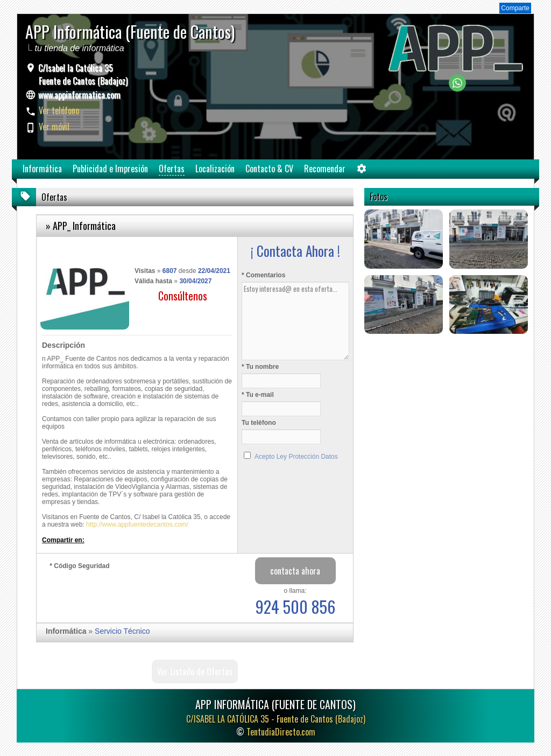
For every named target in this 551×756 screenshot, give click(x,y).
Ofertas (172, 169)
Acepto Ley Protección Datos (296, 457)
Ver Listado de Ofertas (195, 671)
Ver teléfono (59, 110)
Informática (42, 169)
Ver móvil (54, 127)
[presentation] (131, 593)
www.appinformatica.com (79, 95)
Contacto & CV (269, 169)
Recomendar (325, 169)
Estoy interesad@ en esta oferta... (295, 321)
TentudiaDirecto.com (281, 732)
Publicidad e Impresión (110, 169)
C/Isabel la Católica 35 (82, 74)
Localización (215, 169)
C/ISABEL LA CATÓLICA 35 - (276, 719)
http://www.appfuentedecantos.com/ (137, 524)
